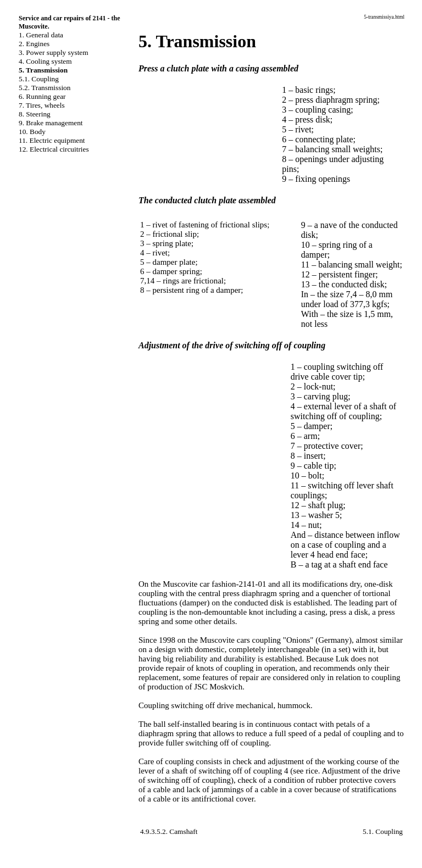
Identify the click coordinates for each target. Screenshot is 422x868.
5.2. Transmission (45, 88)
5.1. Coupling (39, 79)
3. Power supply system (54, 52)
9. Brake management (51, 123)
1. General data (41, 35)
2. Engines (34, 44)
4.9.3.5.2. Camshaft (169, 831)
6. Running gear (42, 96)
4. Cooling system (45, 61)
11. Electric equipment (52, 140)
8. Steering (35, 114)
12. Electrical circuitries (54, 149)
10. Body (32, 132)
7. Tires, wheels (42, 105)
